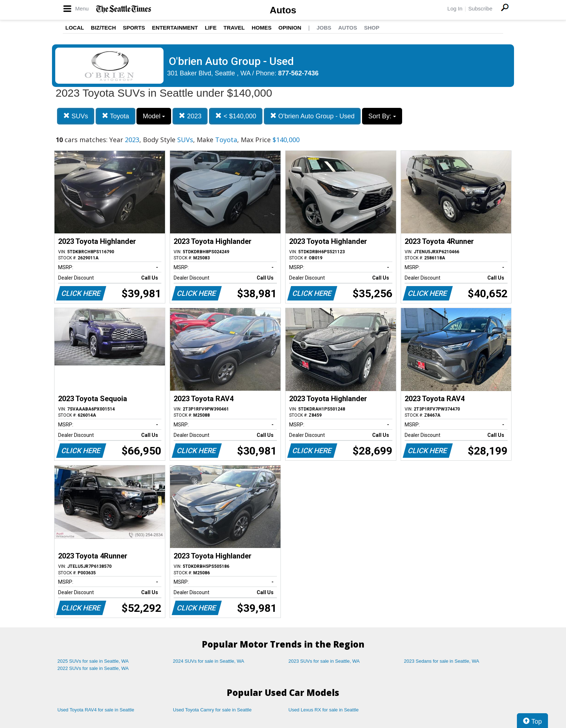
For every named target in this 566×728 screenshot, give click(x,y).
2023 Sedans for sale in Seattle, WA (441, 661)
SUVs (76, 116)
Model (154, 116)
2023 (190, 116)
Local (75, 28)
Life (211, 28)
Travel (234, 28)
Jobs (324, 28)
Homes (262, 28)
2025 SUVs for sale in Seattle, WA (93, 661)
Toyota (116, 116)
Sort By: (382, 116)
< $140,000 (236, 116)
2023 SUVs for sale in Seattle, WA (324, 661)
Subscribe (480, 8)
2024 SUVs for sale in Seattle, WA (209, 661)
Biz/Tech (103, 28)
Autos (283, 10)
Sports (134, 28)
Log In (455, 8)
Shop (372, 28)
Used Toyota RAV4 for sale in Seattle (96, 710)
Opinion (290, 28)
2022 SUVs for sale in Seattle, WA (93, 668)
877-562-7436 (299, 73)
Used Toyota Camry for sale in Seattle (212, 710)
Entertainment (175, 28)
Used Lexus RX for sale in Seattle (323, 710)
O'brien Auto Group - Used (312, 116)
